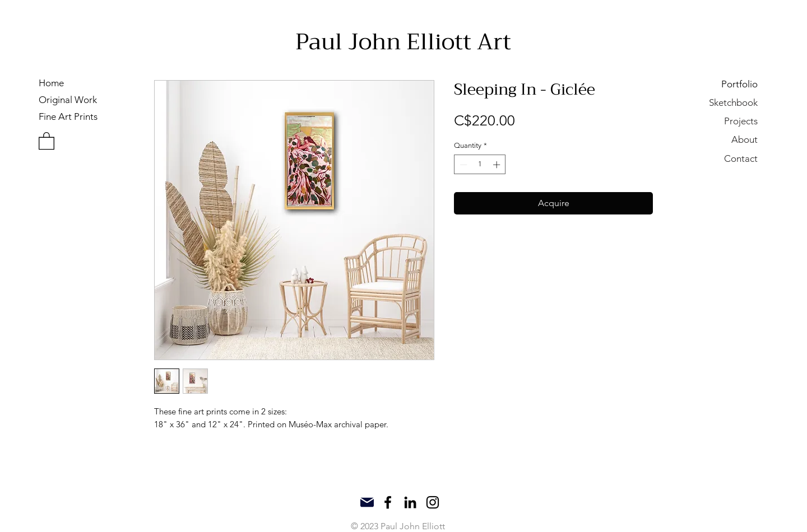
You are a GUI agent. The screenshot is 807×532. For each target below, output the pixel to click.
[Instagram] (433, 502)
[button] (47, 140)
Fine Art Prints (68, 116)
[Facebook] (388, 502)
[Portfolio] (718, 84)
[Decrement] (462, 165)
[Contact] (718, 158)
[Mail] (367, 502)
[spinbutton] (480, 165)
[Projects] (718, 121)
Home (51, 83)
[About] (718, 139)
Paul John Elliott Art (403, 42)
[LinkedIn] (410, 502)
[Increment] (498, 165)
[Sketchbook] (718, 102)
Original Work (68, 100)
